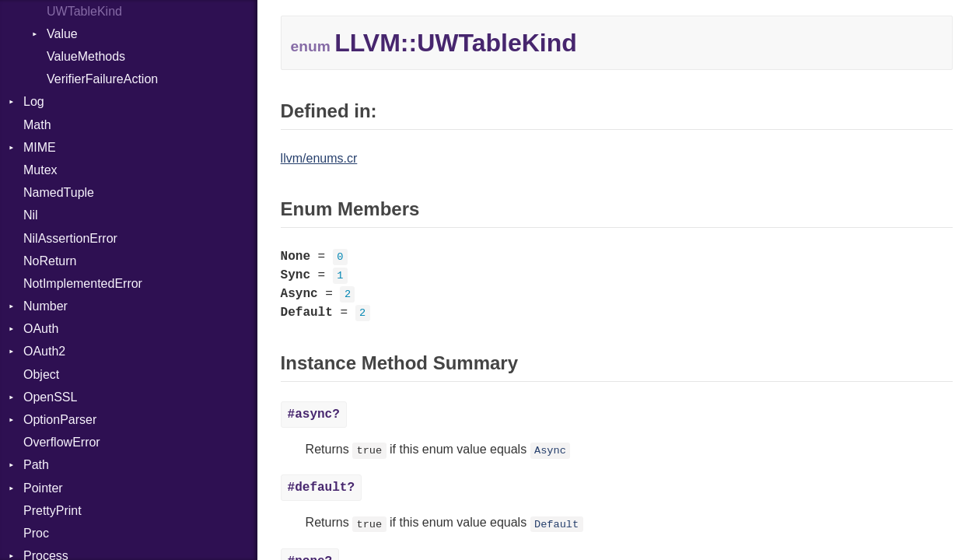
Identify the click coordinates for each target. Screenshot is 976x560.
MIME (40, 147)
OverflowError (62, 442)
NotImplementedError (83, 283)
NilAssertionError (70, 238)
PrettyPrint (52, 511)
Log (34, 101)
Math (37, 125)
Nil (31, 215)
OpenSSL (50, 397)
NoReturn (50, 261)
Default (556, 524)
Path (36, 465)
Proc (36, 533)
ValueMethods (86, 56)
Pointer (43, 488)
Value (62, 34)
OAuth (41, 329)
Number (45, 306)
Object (41, 374)
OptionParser (60, 420)
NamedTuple (59, 192)
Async (550, 451)
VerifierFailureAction (102, 79)
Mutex (40, 170)
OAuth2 (44, 351)
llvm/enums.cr (319, 158)
